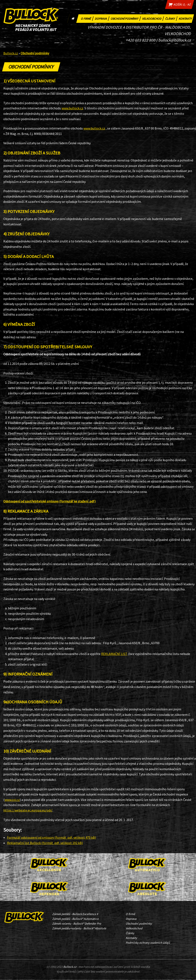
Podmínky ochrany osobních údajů (148, 943)
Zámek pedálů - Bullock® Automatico (75, 919)
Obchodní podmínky (126, 18)
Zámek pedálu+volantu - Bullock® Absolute (79, 928)
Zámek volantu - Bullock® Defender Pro (77, 924)
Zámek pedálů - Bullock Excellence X (75, 914)
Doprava (102, 18)
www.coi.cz (12, 800)
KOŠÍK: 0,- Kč (179, 5)
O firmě (87, 18)
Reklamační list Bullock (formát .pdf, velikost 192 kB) (45, 843)
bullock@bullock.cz (175, 40)
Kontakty (186, 18)
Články (171, 18)
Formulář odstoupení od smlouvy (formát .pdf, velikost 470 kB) (51, 838)
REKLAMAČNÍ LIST (114, 654)
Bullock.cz (11, 53)
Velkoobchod (153, 18)
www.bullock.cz (72, 108)
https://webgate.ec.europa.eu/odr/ (28, 810)
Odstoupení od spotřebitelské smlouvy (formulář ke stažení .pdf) (49, 501)
